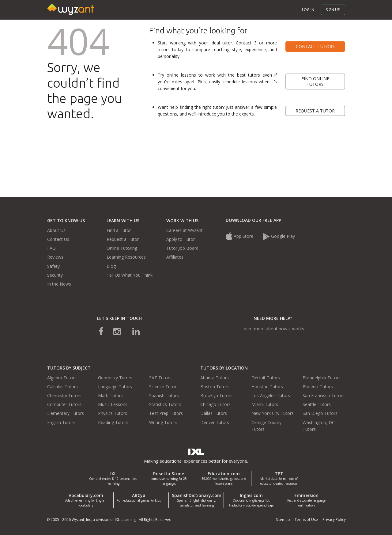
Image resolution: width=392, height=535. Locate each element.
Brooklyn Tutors (216, 395)
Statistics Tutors (165, 404)
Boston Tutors (215, 387)
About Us (56, 230)
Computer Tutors (64, 404)
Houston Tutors (267, 387)
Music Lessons (113, 404)
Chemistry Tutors (64, 395)
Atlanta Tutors (215, 378)
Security (55, 275)
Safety (53, 266)
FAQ (51, 248)
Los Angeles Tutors (271, 395)
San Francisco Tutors (324, 395)
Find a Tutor (119, 230)
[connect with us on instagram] (118, 331)
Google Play (279, 236)
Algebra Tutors (62, 378)
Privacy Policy (334, 520)
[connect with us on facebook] (101, 331)
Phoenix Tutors (318, 387)
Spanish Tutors (164, 395)
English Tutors (61, 422)
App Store (240, 236)
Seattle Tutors (317, 404)
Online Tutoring (122, 248)
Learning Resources (126, 257)
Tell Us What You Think (130, 275)
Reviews (55, 257)
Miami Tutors (265, 404)
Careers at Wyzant (185, 230)
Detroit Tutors (266, 378)
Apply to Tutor (181, 239)
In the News (59, 284)
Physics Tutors (113, 413)
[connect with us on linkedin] (136, 331)
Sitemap (283, 520)
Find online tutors (315, 81)
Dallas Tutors (214, 413)
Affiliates (175, 257)
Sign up (333, 10)
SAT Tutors (160, 378)
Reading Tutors (113, 422)
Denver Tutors (215, 422)
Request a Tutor (123, 239)
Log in (308, 10)
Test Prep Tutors (166, 413)
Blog (111, 266)
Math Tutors (110, 395)
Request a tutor (315, 111)
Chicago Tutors (215, 404)
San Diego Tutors (320, 413)
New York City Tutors (273, 413)
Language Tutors (115, 387)
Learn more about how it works (273, 329)
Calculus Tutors (62, 387)
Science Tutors (164, 387)
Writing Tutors (163, 422)
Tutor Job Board (182, 248)
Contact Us (58, 239)
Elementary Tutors (66, 413)
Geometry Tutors (115, 378)
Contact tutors (315, 46)
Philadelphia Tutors (322, 378)
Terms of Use (306, 520)
